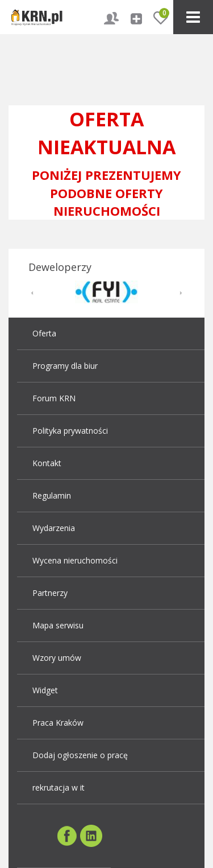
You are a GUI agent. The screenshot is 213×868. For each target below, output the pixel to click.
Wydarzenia (54, 528)
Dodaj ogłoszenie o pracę (80, 755)
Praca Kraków (58, 723)
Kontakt (47, 463)
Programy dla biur (65, 366)
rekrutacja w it (59, 787)
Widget (45, 690)
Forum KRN (54, 398)
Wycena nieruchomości (75, 560)
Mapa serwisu (58, 625)
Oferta (44, 333)
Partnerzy (50, 593)
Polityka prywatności (70, 431)
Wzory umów (57, 658)
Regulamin (52, 495)
